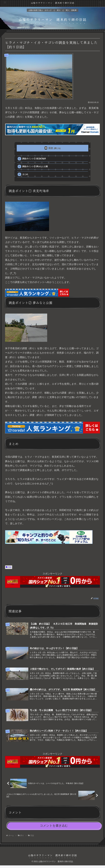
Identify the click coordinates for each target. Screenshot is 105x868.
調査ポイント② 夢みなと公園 (36, 167)
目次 (51, 148)
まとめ (26, 175)
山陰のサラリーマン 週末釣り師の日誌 (52, 3)
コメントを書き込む (54, 828)
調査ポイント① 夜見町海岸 (35, 159)
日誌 (9, 568)
